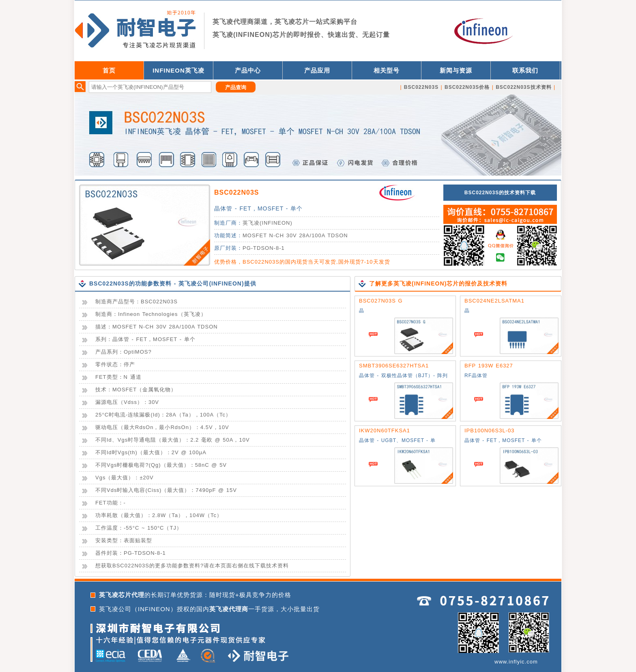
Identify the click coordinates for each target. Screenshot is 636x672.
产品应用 (317, 70)
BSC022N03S (237, 192)
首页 (109, 70)
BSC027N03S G (381, 301)
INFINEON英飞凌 (178, 70)
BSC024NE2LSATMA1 (494, 301)
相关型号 (387, 70)
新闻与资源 (456, 70)
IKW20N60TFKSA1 (385, 430)
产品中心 (248, 70)
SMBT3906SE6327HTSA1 (394, 366)
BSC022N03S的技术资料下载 (500, 193)
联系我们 (525, 70)
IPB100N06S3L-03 (489, 430)
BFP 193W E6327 (489, 366)
